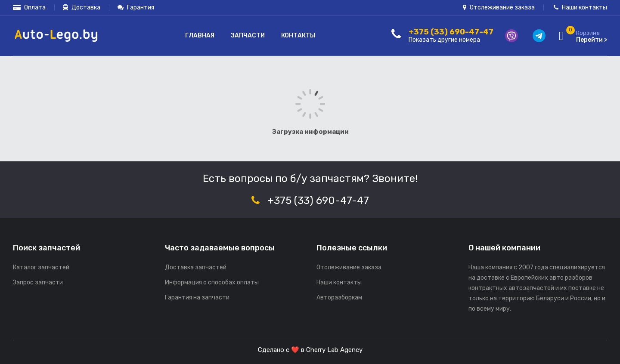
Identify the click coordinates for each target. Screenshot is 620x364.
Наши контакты (580, 8)
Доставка (82, 8)
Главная (200, 35)
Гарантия (136, 8)
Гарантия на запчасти (197, 298)
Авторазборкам (339, 298)
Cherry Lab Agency (334, 350)
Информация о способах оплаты (212, 282)
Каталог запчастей (41, 267)
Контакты (298, 35)
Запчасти (248, 35)
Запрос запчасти (38, 282)
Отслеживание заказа (499, 8)
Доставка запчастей (196, 267)
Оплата (29, 8)
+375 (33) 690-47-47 (318, 201)
